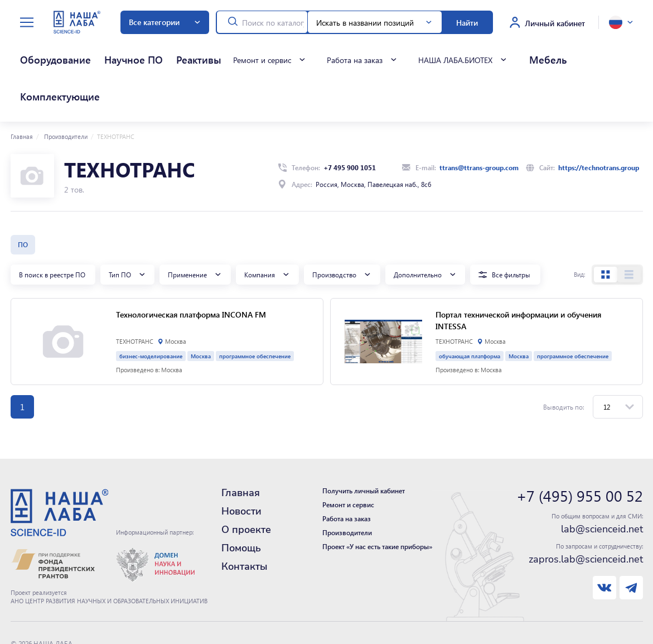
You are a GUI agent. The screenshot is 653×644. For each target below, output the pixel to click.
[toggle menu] (27, 23)
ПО (23, 198)
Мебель (458, 55)
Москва (201, 309)
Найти (467, 22)
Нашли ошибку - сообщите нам (60, 619)
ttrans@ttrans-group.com (479, 121)
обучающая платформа (470, 309)
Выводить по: (564, 360)
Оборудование (36, 55)
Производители (65, 90)
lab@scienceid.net (602, 482)
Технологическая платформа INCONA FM (191, 267)
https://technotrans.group (599, 121)
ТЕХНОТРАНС (135, 295)
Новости (241, 464)
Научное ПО (88, 55)
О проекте (246, 483)
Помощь (241, 501)
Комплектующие (505, 55)
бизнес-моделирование (151, 309)
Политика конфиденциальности (60, 608)
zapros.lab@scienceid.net (586, 512)
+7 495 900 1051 (350, 121)
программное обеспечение (255, 309)
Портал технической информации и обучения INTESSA (518, 273)
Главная (22, 90)
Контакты (245, 520)
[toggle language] (621, 22)
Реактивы (130, 55)
